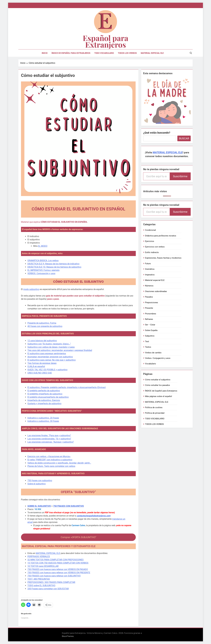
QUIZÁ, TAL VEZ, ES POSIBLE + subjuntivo (47, 370)
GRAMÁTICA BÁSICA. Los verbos (43, 261)
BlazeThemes (68, 636)
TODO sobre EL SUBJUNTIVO (41, 585)
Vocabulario (151, 364)
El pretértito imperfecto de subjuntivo (45, 394)
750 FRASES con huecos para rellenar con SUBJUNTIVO (54, 576)
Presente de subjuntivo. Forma (42, 323)
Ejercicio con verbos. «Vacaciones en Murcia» (49, 456)
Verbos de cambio (153, 353)
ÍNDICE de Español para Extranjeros (71, 53)
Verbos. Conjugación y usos (158, 358)
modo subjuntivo (31, 289)
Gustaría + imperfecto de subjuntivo (44, 404)
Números (149, 286)
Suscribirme (180, 176)
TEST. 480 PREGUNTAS (39, 579)
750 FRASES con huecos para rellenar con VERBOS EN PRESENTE (59, 573)
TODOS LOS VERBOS (127, 53)
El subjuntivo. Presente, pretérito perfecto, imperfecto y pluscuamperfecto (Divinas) (67, 387)
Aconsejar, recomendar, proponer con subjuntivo (50, 357)
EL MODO (43, 246)
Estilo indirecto (152, 252)
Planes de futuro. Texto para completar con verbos (51, 466)
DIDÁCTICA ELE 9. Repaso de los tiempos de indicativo (53, 264)
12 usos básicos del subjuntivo (42, 341)
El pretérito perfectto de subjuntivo (44, 391)
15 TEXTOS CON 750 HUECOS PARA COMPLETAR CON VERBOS (58, 563)
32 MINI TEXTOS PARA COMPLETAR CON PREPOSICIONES (56, 560)
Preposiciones (152, 303)
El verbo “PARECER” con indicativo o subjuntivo (50, 460)
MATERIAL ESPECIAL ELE (152, 53)
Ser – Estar (150, 325)
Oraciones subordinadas (156, 291)
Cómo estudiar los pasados (158, 385)
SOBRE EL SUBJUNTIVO (39, 506)
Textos (148, 347)
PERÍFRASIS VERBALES (39, 556)
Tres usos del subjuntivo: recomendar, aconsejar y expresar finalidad (60, 350)
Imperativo (150, 275)
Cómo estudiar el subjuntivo (158, 380)
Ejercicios (150, 241)
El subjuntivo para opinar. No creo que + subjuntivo (52, 360)
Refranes (149, 319)
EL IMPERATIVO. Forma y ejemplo (43, 270)
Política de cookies (154, 407)
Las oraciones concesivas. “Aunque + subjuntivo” (51, 442)
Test (147, 341)
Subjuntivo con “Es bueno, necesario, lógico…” (49, 344)
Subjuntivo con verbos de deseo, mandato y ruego (51, 347)
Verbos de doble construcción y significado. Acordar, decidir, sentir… (59, 463)
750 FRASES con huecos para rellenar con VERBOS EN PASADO (58, 569)
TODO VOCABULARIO (104, 53)
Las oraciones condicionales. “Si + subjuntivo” (49, 439)
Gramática (150, 269)
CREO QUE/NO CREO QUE (40, 373)
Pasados (149, 297)
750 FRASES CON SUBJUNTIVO (68, 506)
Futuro (148, 264)
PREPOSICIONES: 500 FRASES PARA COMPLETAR (51, 582)
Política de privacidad (155, 413)
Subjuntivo (150, 336)
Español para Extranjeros (105, 41)
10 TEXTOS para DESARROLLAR (43, 566)
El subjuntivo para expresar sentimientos (47, 354)
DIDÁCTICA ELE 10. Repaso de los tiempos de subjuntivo (54, 267)
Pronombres (151, 314)
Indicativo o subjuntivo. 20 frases (43, 418)
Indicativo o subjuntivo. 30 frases (43, 421)
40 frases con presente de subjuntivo (45, 326)
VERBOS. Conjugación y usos (41, 273)
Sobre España (151, 330)
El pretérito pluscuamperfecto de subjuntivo (48, 397)
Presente (149, 308)
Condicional (150, 230)
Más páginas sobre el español (159, 396)
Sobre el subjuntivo (37, 484)
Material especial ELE (155, 280)
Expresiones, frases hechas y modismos (163, 258)
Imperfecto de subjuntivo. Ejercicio (44, 400)
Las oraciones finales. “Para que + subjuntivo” (49, 435)
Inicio (45, 53)
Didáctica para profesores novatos (161, 236)
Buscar (184, 138)
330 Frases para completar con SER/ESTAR (48, 589)
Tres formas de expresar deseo (42, 363)
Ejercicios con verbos (155, 247)
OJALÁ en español (36, 366)
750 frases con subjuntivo (40, 481)
